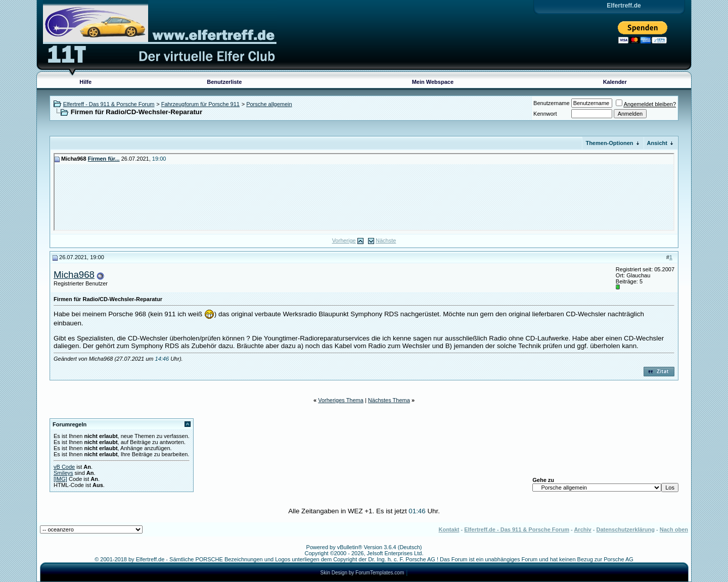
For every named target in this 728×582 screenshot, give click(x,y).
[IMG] (60, 479)
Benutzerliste (224, 82)
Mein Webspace (433, 82)
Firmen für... (104, 159)
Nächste (386, 240)
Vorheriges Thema (341, 400)
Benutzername (552, 103)
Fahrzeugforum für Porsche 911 (200, 104)
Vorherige (344, 240)
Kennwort (545, 114)
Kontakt (449, 529)
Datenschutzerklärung (625, 529)
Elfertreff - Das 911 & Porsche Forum (109, 104)
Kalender (615, 82)
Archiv (582, 529)
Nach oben (674, 529)
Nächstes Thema (389, 400)
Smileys (63, 473)
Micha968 (74, 275)
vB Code (64, 467)
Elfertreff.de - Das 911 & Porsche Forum (517, 529)
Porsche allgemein (269, 104)
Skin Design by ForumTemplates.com (362, 573)
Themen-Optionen (609, 143)
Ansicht (657, 143)
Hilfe (85, 82)
